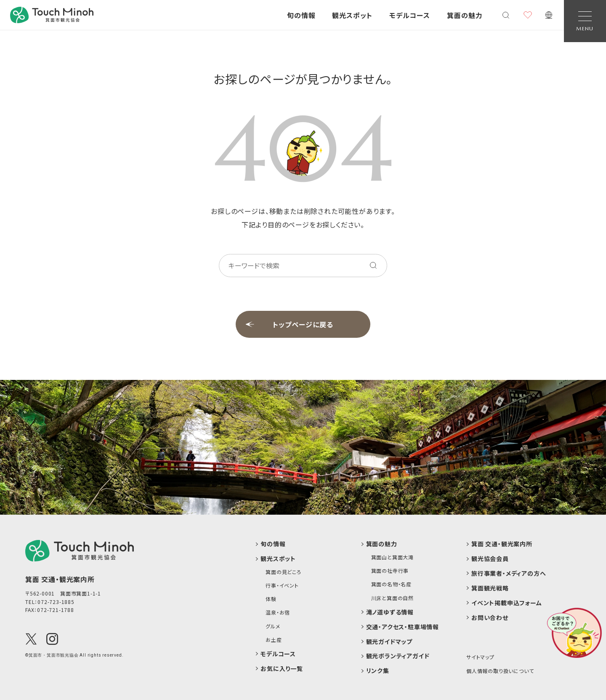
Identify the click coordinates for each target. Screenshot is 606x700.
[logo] (80, 550)
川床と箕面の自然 (392, 598)
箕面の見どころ (284, 572)
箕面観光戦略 (490, 588)
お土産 (274, 640)
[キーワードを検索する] (373, 265)
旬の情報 (273, 544)
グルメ (273, 626)
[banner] (52, 15)
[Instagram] (52, 639)
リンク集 (378, 671)
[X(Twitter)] (31, 639)
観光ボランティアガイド (398, 656)
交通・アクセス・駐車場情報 (403, 627)
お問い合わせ (490, 618)
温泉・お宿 (278, 612)
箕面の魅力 (382, 544)
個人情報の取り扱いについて (500, 671)
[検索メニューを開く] (506, 15)
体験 (271, 599)
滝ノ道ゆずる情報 (390, 612)
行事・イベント (282, 585)
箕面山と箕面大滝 (392, 557)
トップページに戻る (303, 324)
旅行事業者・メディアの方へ (509, 573)
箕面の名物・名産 (391, 584)
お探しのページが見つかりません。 (303, 79)
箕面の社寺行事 (390, 571)
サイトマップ (480, 657)
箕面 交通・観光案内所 (502, 544)
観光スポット (278, 559)
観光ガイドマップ (389, 642)
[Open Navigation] (585, 21)
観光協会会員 (490, 559)
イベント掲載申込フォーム (507, 603)
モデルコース (278, 654)
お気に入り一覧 (282, 669)
